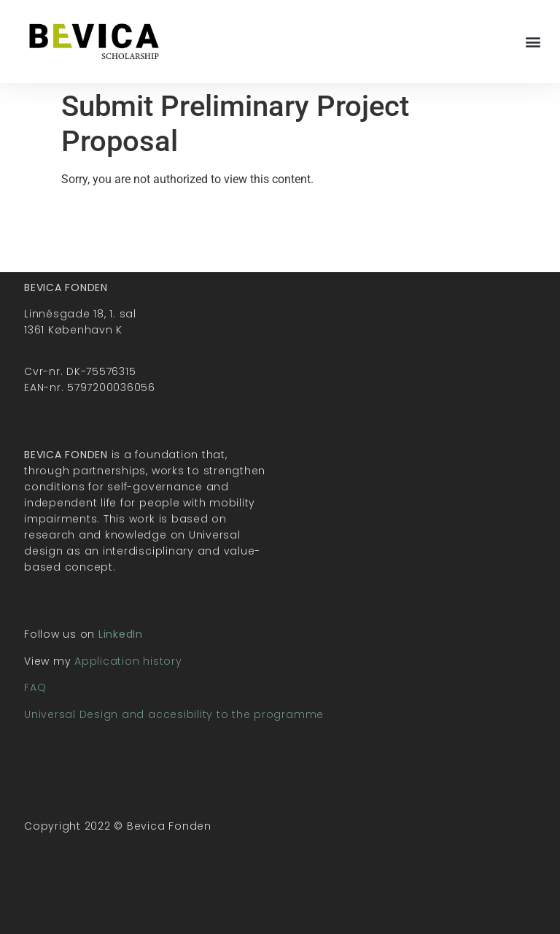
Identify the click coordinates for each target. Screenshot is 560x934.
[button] (533, 41)
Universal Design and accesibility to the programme (174, 714)
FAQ (35, 687)
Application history (128, 661)
